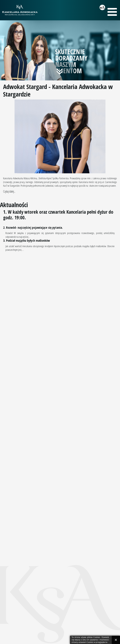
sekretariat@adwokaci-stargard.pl (30, 627)
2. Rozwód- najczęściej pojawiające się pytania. (33, 228)
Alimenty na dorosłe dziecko (74, 535)
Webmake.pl (111, 600)
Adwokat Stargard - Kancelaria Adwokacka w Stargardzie (58, 90)
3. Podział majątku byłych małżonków (26, 241)
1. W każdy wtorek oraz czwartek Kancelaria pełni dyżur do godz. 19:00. (58, 215)
